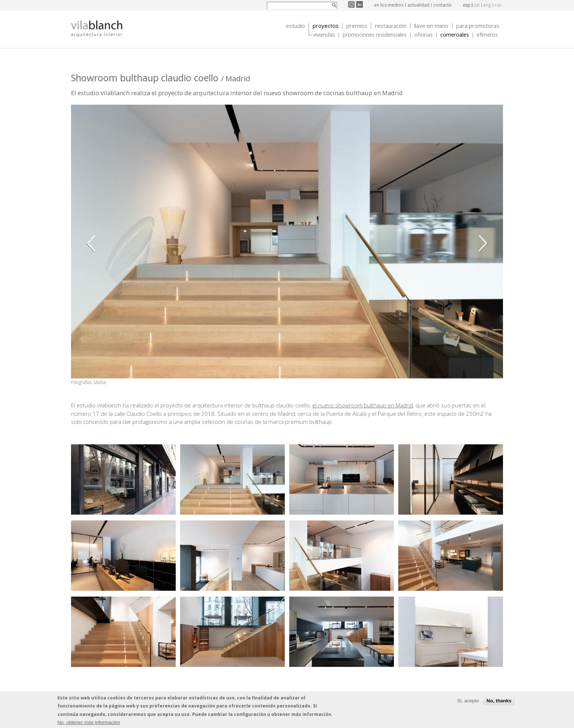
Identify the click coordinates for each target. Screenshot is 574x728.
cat (477, 5)
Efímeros (487, 35)
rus (498, 5)
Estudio (295, 26)
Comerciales (455, 35)
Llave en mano (431, 26)
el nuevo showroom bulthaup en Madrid (363, 405)
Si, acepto (468, 701)
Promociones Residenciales (375, 35)
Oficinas (424, 35)
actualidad (418, 5)
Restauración (391, 26)
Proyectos (326, 26)
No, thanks (499, 701)
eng (487, 5)
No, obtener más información (89, 722)
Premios (357, 26)
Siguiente (481, 243)
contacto (443, 5)
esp (467, 5)
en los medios (389, 5)
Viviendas (324, 35)
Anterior (93, 243)
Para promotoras (478, 26)
